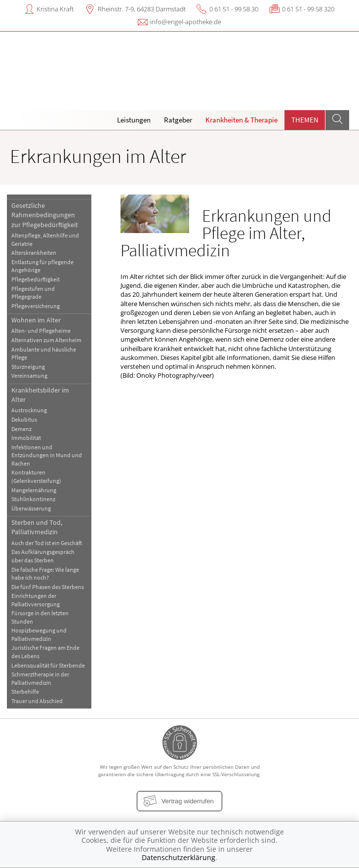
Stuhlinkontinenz (33, 499)
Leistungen (134, 120)
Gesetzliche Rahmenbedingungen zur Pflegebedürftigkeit (45, 215)
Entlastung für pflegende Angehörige (42, 266)
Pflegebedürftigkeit (36, 279)
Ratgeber (178, 120)
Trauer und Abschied (37, 701)
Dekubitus (24, 419)
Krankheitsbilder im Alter (40, 395)
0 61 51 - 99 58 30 (234, 9)
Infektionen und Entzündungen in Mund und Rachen (47, 455)
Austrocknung (29, 410)
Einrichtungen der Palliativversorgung (36, 600)
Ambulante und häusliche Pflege (44, 353)
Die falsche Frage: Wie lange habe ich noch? (45, 573)
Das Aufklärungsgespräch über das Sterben (43, 556)
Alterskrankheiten (34, 253)
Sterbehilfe (25, 691)
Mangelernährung (34, 490)
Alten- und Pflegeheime (41, 331)
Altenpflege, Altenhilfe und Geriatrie (45, 239)
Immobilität (26, 438)
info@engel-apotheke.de (186, 22)
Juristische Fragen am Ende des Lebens (45, 651)
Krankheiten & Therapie (241, 120)
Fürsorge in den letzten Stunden (40, 617)
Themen (305, 120)
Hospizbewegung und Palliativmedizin (39, 634)
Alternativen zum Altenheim (46, 340)
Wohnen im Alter (36, 320)
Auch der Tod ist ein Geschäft (47, 543)
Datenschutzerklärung (179, 857)
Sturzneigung (28, 367)
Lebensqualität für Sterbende (48, 665)
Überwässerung (31, 508)
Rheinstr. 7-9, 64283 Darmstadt (142, 9)
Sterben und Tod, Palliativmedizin (37, 527)
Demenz (21, 429)
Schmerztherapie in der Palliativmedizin (40, 678)
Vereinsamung (29, 375)
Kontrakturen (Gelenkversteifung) (36, 476)
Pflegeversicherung (36, 306)
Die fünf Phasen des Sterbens (48, 587)
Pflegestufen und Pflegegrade (33, 293)
